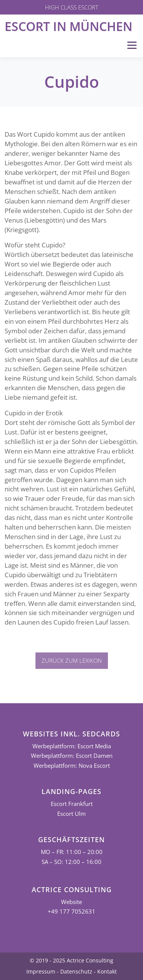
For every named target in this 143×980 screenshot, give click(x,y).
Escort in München (68, 26)
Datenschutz (76, 971)
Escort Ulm (71, 814)
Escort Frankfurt (72, 804)
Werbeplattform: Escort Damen (72, 756)
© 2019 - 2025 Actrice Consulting (71, 960)
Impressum (41, 971)
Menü (132, 45)
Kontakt (107, 971)
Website (71, 902)
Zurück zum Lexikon (72, 660)
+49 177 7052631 (71, 911)
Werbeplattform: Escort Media (72, 746)
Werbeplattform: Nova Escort (72, 766)
